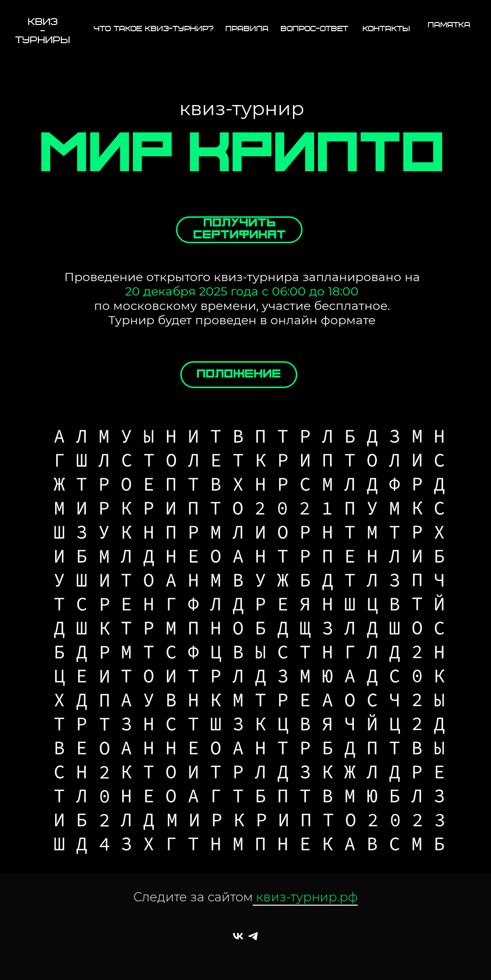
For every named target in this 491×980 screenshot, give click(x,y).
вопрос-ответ (314, 29)
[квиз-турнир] (238, 936)
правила (247, 29)
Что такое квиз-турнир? (154, 29)
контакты (386, 29)
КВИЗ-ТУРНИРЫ (43, 31)
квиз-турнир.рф (305, 897)
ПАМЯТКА (449, 25)
